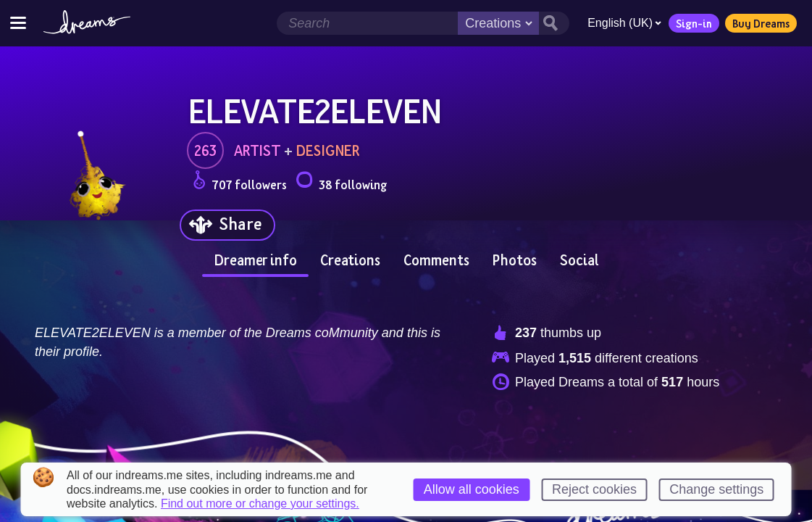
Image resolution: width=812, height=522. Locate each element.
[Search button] (554, 23)
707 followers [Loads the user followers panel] (240, 182)
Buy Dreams (761, 23)
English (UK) (624, 23)
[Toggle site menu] (18, 23)
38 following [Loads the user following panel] (341, 182)
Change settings (716, 489)
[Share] (227, 225)
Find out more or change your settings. (260, 504)
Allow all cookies (472, 489)
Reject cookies (594, 489)
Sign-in (694, 23)
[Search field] (367, 23)
